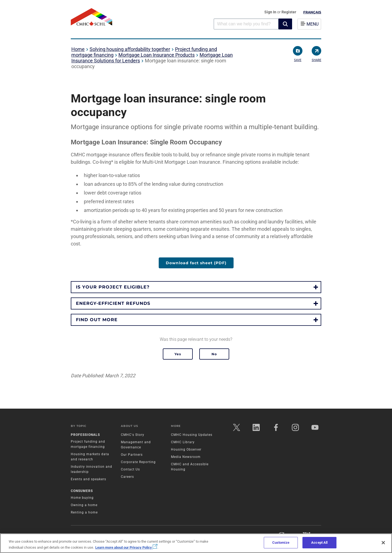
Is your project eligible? (113, 287)
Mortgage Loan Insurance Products (157, 55)
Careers (127, 477)
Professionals (85, 435)
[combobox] (246, 24)
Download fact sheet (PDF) (196, 263)
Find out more (97, 320)
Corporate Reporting (138, 462)
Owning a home (84, 505)
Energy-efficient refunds (113, 303)
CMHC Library (183, 442)
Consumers (82, 491)
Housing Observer (186, 449)
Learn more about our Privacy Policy (126, 547)
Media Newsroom (186, 457)
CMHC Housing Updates (192, 435)
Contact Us (130, 469)
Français (312, 12)
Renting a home (84, 513)
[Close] (383, 543)
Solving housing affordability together (130, 49)
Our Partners (132, 455)
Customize (281, 543)
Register (289, 12)
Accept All (319, 543)
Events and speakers (88, 479)
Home (78, 49)
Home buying (82, 498)
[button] (285, 24)
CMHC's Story (133, 435)
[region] (196, 543)
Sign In (271, 12)
